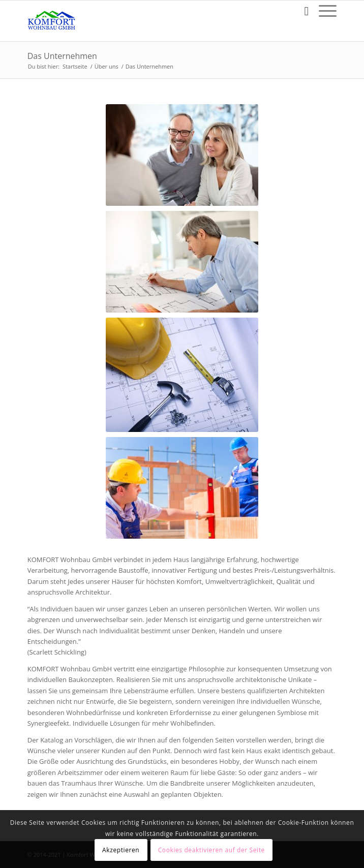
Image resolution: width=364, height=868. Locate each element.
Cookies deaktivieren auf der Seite (211, 850)
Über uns (107, 66)
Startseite (75, 66)
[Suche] (302, 11)
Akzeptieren (121, 850)
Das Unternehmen (62, 56)
